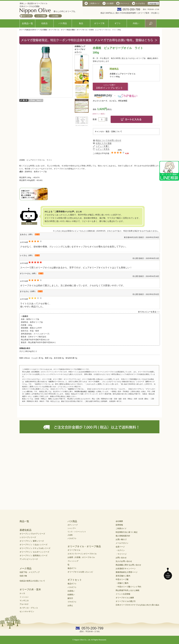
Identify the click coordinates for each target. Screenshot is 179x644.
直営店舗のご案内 (123, 576)
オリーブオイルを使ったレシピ (80, 572)
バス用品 (63, 23)
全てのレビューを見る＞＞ (149, 312)
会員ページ (120, 547)
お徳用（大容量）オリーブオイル (81, 557)
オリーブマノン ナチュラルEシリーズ (35, 548)
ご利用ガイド (121, 529)
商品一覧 (24, 521)
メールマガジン (122, 543)
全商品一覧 (27, 23)
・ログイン (120, 550)
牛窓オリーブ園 (122, 579)
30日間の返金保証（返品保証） (85, 391)
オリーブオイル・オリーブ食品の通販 (62, 30)
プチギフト (72, 602)
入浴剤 (70, 535)
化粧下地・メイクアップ (30, 572)
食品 (81, 23)
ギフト (118, 23)
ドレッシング (73, 561)
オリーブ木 (99, 23)
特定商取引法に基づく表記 (127, 532)
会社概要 (119, 521)
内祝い (136, 23)
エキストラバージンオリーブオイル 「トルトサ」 (109, 389)
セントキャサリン (27, 611)
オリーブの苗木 (94, 382)
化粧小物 (23, 576)
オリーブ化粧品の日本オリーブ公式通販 (33, 30)
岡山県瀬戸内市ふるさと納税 (127, 590)
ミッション (24, 597)
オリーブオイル (82, 30)
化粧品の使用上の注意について (32, 581)
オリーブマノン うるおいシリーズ (33, 545)
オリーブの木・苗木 (30, 590)
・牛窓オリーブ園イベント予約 (128, 587)
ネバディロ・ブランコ (29, 608)
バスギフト (72, 538)
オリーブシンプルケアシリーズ (32, 534)
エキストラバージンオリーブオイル (82, 554)
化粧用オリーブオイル (56, 382)
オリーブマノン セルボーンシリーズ (34, 552)
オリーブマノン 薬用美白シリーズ (33, 556)
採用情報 (119, 525)
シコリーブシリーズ (28, 537)
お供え (70, 605)
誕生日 (70, 598)
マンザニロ (24, 601)
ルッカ (22, 593)
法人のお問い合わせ (124, 561)
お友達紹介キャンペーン (126, 569)
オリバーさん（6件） (29, 273)
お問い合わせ (121, 558)
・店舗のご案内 (122, 583)
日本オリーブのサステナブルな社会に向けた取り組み (137, 605)
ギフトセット (75, 580)
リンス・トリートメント (77, 532)
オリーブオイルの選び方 (126, 601)
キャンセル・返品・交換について (108, 131)
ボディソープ (73, 525)
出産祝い (71, 591)
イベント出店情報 (123, 594)
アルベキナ (24, 604)
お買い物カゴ (121, 539)
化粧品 (44, 23)
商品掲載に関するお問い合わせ (128, 565)
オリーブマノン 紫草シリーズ (32, 541)
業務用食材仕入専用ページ (127, 572)
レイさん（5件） (27, 255)
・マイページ (121, 554)
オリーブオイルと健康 (125, 598)
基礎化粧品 (26, 530)
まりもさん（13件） (28, 291)
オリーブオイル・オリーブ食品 (84, 546)
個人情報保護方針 (123, 536)
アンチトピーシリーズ (29, 559)
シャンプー (72, 528)
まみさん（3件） (27, 234)
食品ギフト (72, 568)
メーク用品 (26, 569)
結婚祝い (71, 595)
